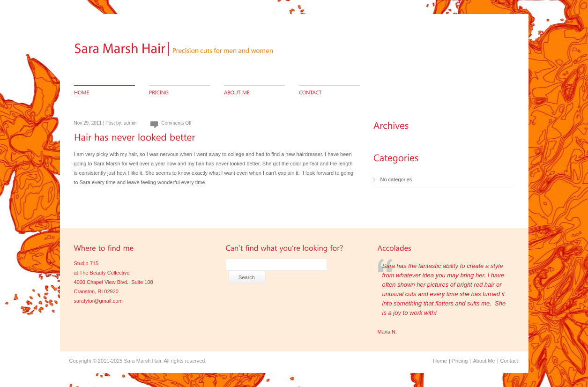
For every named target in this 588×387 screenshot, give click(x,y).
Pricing (460, 361)
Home (440, 361)
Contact (509, 361)
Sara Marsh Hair (142, 361)
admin (130, 123)
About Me (484, 361)
